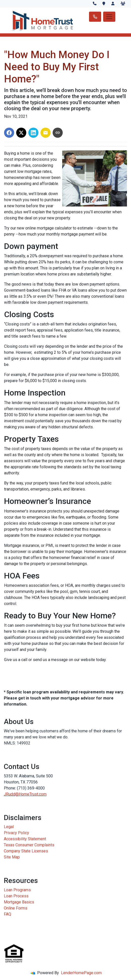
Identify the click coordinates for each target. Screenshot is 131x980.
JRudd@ (11, 794)
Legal (9, 827)
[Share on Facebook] (9, 133)
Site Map (12, 857)
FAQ (7, 914)
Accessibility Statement (25, 839)
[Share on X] (21, 133)
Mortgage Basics (19, 902)
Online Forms (16, 908)
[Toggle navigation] (109, 17)
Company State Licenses (26, 851)
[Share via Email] (46, 133)
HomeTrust (28, 794)
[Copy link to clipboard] (58, 133)
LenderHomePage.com (81, 973)
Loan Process (16, 896)
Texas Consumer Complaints (29, 845)
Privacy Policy (16, 833)
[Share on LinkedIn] (33, 133)
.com (42, 794)
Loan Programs (17, 890)
